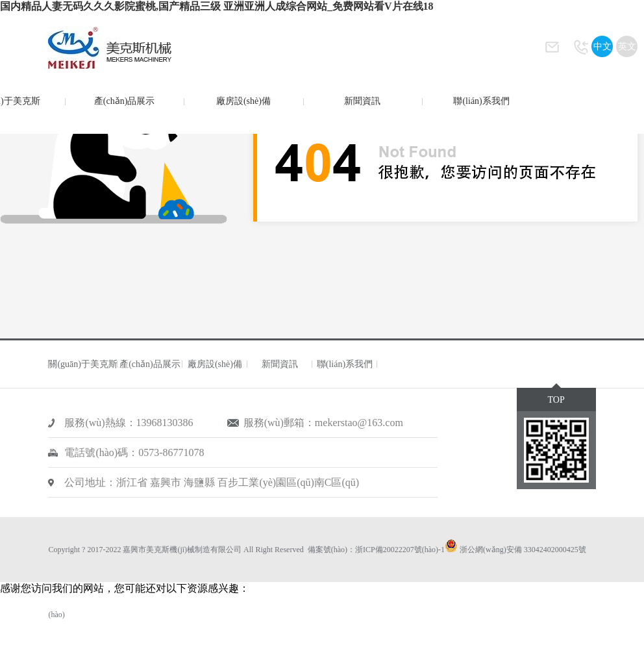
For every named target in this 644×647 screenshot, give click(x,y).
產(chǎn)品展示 (125, 101)
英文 (627, 46)
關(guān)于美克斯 (83, 364)
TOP (556, 400)
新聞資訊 (362, 101)
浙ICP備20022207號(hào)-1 (400, 550)
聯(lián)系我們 (481, 101)
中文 (602, 46)
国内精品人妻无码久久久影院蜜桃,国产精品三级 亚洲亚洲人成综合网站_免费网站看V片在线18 (217, 6)
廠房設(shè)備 (243, 101)
